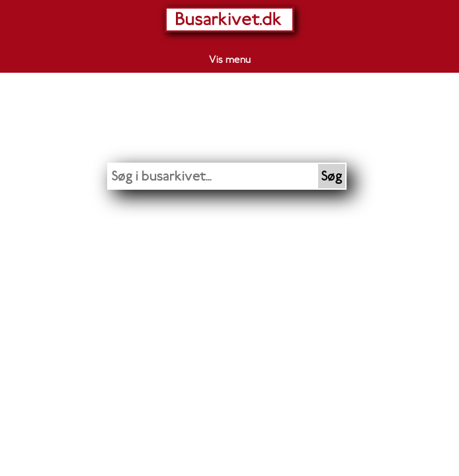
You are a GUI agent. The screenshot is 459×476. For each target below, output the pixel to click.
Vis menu (230, 59)
